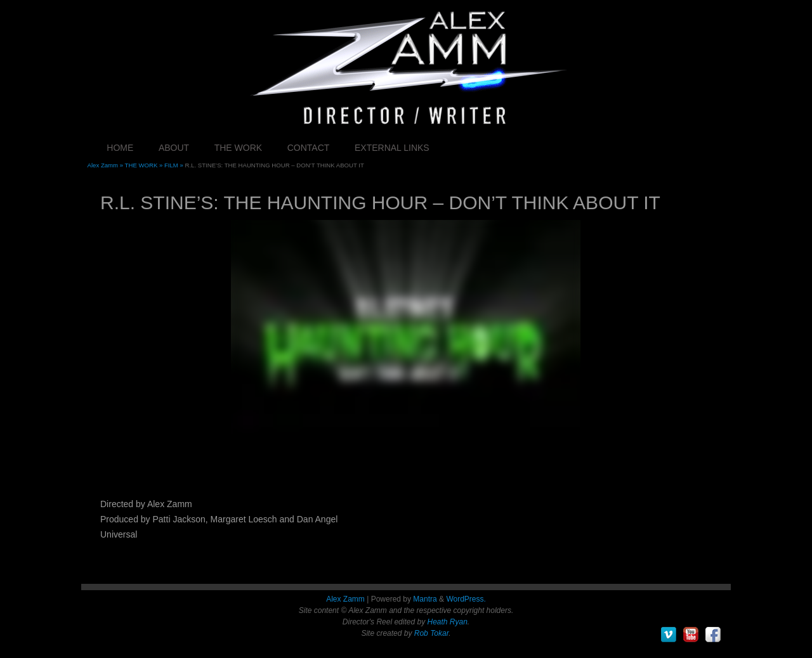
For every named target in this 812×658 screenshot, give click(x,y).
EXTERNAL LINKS (392, 148)
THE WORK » (145, 165)
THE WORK (238, 148)
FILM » (175, 165)
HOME (120, 148)
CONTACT (309, 148)
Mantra (425, 599)
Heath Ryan (447, 622)
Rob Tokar (431, 633)
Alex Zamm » (106, 165)
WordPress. (466, 599)
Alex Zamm (345, 599)
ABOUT (174, 148)
